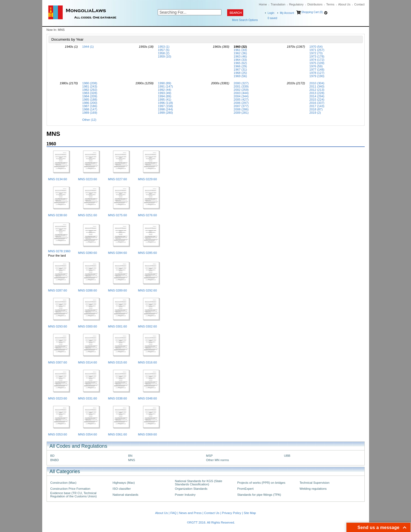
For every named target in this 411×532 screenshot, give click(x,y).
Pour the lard (57, 256)
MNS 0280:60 (88, 253)
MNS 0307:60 (58, 362)
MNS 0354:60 (88, 434)
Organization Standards (191, 489)
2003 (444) (241, 93)
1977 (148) (317, 70)
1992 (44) (165, 90)
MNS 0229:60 (147, 179)
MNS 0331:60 (88, 398)
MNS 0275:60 (118, 215)
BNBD (55, 460)
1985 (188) (90, 100)
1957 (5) (164, 50)
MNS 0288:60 (88, 290)
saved (273, 18)
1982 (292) (90, 90)
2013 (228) (317, 93)
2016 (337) (317, 103)
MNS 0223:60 (88, 179)
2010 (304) (317, 83)
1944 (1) (88, 47)
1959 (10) (165, 56)
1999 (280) (165, 113)
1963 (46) (240, 56)
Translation (278, 4)
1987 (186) (90, 106)
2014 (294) (317, 96)
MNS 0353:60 (58, 434)
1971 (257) (317, 50)
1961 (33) (240, 50)
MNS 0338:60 (118, 398)
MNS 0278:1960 (59, 251)
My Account (287, 13)
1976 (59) (316, 66)
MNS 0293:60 (58, 326)
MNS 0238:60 (58, 215)
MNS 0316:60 (147, 362)
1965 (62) (240, 63)
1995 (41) (165, 100)
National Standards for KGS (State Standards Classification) (199, 483)
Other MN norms (218, 460)
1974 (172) (317, 60)
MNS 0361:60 (118, 434)
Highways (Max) (124, 483)
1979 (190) (317, 76)
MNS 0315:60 (118, 362)
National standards (125, 495)
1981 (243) (90, 86)
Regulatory (296, 4)
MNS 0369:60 (147, 434)
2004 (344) (241, 96)
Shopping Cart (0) (312, 12)
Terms (330, 4)
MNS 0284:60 (118, 253)
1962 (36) (240, 53)
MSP (210, 456)
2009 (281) (241, 113)
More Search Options (245, 20)
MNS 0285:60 (147, 253)
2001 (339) (241, 86)
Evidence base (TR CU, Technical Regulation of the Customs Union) (74, 495)
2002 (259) (241, 90)
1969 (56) (240, 76)
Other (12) (89, 120)
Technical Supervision (315, 483)
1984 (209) (90, 96)
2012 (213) (317, 90)
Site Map (250, 513)
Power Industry (185, 495)
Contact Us (212, 513)
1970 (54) (316, 47)
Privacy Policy (232, 513)
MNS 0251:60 (88, 215)
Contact (360, 4)
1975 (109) (317, 63)
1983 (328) (90, 93)
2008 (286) (241, 109)
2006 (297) (241, 103)
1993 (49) (165, 93)
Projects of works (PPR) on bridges (261, 483)
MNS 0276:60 (147, 215)
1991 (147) (165, 86)
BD (53, 456)
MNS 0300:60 (88, 326)
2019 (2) (315, 113)
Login (271, 13)
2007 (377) (241, 106)
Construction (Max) (63, 483)
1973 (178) (317, 56)
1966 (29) (240, 66)
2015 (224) (317, 100)
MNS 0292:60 (147, 290)
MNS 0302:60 (147, 326)
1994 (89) (165, 96)
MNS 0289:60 (118, 290)
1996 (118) (165, 103)
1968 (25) (240, 73)
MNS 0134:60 (58, 179)
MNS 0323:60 (58, 398)
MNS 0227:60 (118, 179)
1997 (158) (165, 106)
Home (263, 4)
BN (130, 456)
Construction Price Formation (70, 489)
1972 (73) (316, 53)
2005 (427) (241, 100)
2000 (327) (241, 83)
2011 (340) (317, 86)
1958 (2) (164, 53)
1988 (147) (90, 109)
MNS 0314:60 (88, 362)
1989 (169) (90, 113)
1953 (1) (164, 47)
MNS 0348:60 (147, 398)
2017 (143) (317, 106)
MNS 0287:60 (58, 290)
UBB (287, 456)
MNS (132, 460)
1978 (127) (317, 73)
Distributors (315, 4)
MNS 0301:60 (118, 326)
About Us (344, 4)
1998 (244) (165, 109)
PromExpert (245, 489)
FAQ (173, 513)
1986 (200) (90, 103)
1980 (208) (90, 83)
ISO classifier (122, 489)
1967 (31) (240, 70)
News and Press (190, 513)
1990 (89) (165, 83)
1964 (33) (240, 60)
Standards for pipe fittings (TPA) (259, 495)
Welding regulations (313, 489)
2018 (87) (316, 109)
